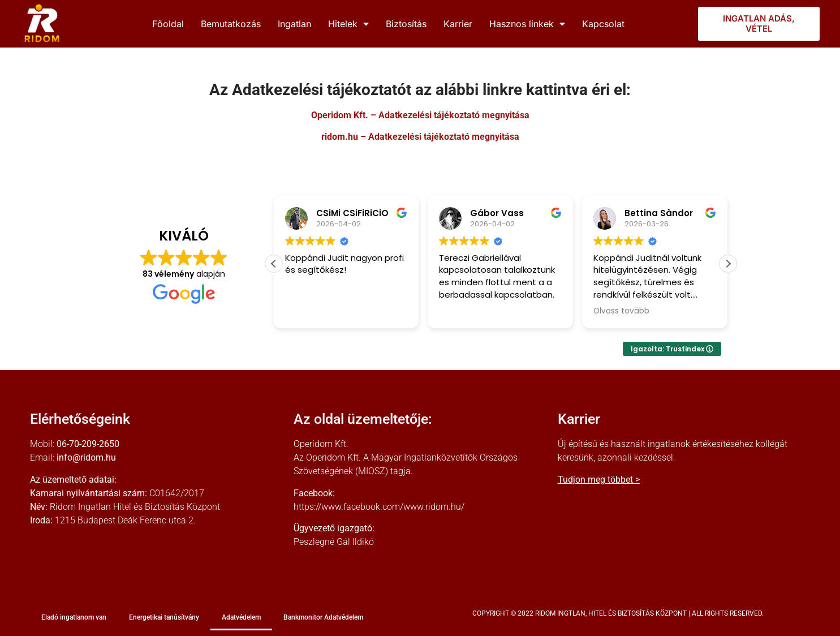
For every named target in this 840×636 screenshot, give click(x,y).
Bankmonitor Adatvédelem (323, 617)
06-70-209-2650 (88, 444)
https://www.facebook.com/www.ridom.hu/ (379, 507)
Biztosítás (406, 24)
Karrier (458, 24)
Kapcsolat (603, 24)
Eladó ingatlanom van (74, 617)
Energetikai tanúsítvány (164, 617)
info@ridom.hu (86, 457)
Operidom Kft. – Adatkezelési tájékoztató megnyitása (420, 115)
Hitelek (348, 24)
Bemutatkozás (231, 24)
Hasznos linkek (527, 24)
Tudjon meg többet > (599, 480)
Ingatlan (294, 24)
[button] (728, 264)
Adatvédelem (241, 617)
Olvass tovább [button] (621, 311)
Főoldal (168, 24)
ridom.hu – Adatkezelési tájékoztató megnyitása (420, 137)
